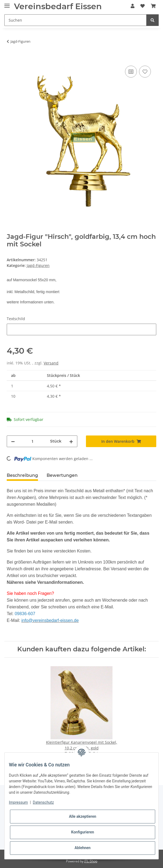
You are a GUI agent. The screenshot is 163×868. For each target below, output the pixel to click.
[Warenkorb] (153, 6)
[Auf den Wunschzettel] (145, 72)
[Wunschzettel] (143, 6)
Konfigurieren (83, 832)
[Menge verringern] (13, 441)
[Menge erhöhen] (71, 441)
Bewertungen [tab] (62, 475)
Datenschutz (43, 802)
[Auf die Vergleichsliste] (131, 72)
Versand (51, 363)
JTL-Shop (91, 861)
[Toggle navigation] (7, 3)
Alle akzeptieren (83, 816)
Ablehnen (83, 848)
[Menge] (32, 441)
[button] (133, 6)
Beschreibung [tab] (22, 475)
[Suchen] (75, 20)
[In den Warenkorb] (11, 58)
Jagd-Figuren (38, 265)
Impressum (18, 802)
